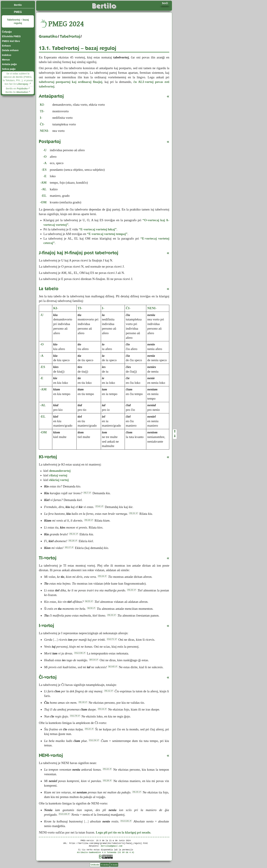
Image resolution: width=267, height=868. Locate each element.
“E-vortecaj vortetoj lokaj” (98, 229)
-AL (44, 189)
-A (45, 163)
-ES (44, 170)
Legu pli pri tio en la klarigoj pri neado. (124, 832)
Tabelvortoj (70, 36)
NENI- (44, 131)
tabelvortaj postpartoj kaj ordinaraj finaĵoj (70, 82)
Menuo (6, 60)
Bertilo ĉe (17, 92)
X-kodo (114, 865)
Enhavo (6, 46)
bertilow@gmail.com (112, 846)
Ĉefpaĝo (7, 32)
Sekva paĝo (9, 69)
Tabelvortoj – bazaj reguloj (18, 21)
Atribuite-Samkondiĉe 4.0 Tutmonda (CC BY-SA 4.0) (106, 852)
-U (45, 150)
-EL (44, 196)
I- (41, 118)
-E (45, 176)
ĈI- (42, 124)
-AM (43, 183)
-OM (43, 202)
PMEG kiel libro (11, 41)
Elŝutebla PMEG (11, 36)
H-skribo (105, 865)
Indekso (6, 55)
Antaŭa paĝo (9, 64)
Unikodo (95, 865)
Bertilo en (17, 89)
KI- (42, 105)
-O (45, 157)
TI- (42, 111)
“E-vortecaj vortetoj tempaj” (107, 234)
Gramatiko (48, 36)
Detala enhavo (10, 50)
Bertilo (18, 5)
